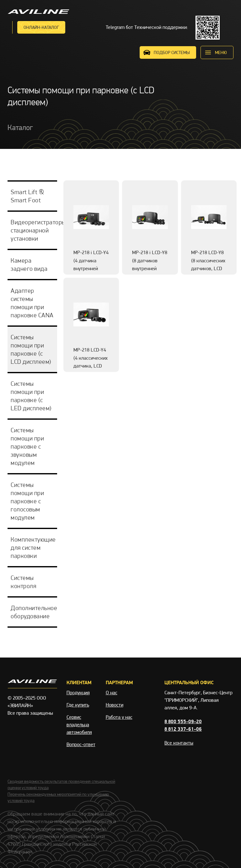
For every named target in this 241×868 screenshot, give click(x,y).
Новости (115, 705)
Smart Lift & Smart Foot (27, 196)
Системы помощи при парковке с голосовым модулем (27, 501)
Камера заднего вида (29, 265)
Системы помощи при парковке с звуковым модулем (27, 446)
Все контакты (179, 743)
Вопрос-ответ (81, 744)
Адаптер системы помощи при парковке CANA (32, 303)
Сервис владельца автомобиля (79, 725)
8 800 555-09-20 (183, 721)
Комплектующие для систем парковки (33, 548)
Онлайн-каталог (41, 27)
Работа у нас (119, 717)
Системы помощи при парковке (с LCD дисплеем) (31, 349)
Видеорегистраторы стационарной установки (34, 230)
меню (221, 52)
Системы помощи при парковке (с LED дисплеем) (31, 396)
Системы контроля (23, 582)
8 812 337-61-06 (183, 729)
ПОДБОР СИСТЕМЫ (172, 52)
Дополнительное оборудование (34, 612)
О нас (112, 693)
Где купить (78, 705)
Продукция (78, 693)
